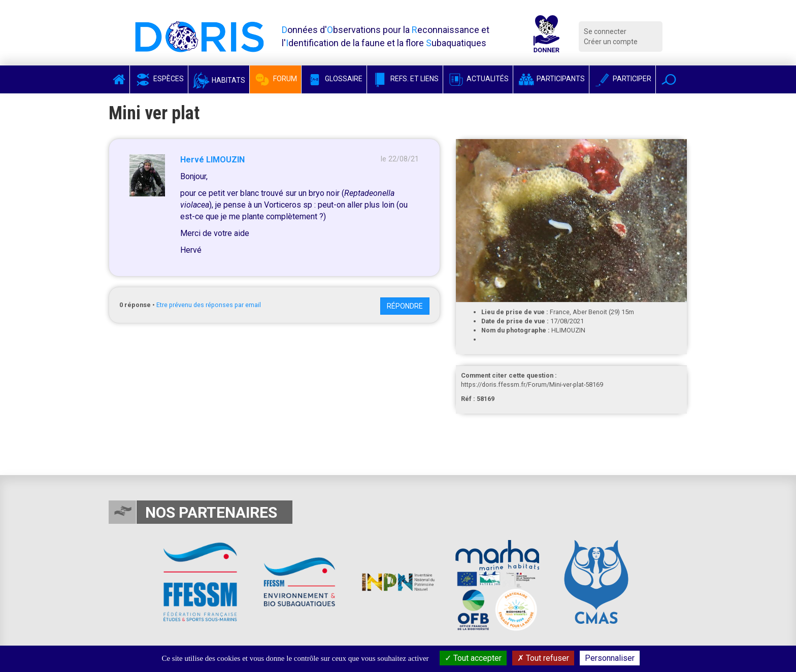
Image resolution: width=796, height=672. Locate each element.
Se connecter (605, 31)
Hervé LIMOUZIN (212, 160)
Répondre (405, 306)
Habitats (219, 80)
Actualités (478, 79)
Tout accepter (473, 658)
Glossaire (334, 79)
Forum (275, 79)
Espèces (159, 79)
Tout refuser (543, 658)
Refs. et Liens (405, 79)
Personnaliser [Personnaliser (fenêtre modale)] (610, 658)
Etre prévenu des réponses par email (209, 305)
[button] (669, 79)
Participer (622, 79)
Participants (551, 79)
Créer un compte (611, 42)
